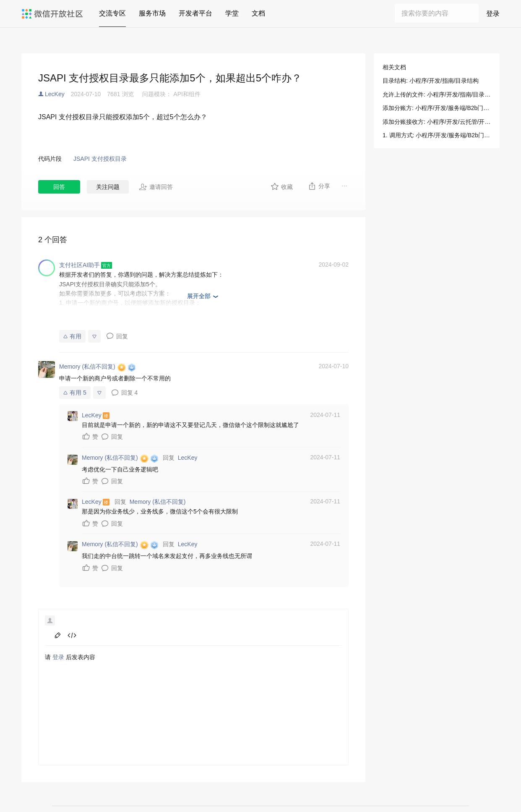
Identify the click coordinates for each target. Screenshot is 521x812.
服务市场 (152, 13)
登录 (493, 14)
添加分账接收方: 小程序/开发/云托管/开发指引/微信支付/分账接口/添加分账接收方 (437, 122)
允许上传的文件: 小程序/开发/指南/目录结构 (437, 94)
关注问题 (108, 187)
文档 (258, 13)
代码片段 (50, 159)
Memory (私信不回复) (158, 502)
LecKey (55, 94)
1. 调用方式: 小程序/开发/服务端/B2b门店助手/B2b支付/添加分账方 (437, 135)
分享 (319, 186)
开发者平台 (195, 13)
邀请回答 (156, 187)
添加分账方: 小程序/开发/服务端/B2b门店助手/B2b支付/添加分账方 (437, 108)
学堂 (232, 13)
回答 (59, 187)
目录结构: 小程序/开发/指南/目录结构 (431, 81)
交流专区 (112, 13)
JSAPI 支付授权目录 (100, 159)
